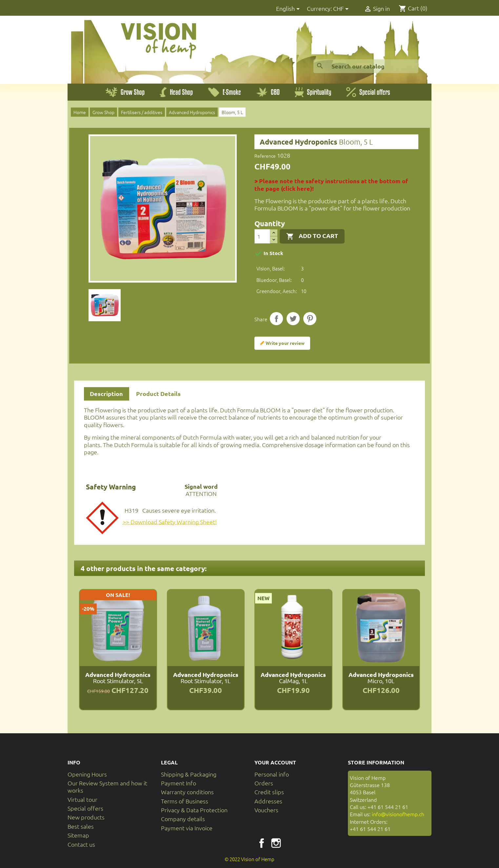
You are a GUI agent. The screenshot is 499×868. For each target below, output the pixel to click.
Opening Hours (87, 774)
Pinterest (310, 319)
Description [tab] (106, 394)
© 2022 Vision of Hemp (250, 859)
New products (86, 817)
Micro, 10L (381, 678)
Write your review (282, 343)
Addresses (268, 801)
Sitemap (78, 835)
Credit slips (269, 792)
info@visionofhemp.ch (398, 814)
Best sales (81, 826)
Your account (275, 762)
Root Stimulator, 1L (206, 678)
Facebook (262, 843)
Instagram (276, 843)
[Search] (366, 66)
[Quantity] (262, 236)
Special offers (85, 808)
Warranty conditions (187, 792)
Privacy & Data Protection (194, 810)
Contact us (81, 844)
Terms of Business (185, 801)
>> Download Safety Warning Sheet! (170, 522)
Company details (183, 819)
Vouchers (266, 810)
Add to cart (312, 236)
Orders (264, 783)
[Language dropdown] (289, 9)
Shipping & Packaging (189, 774)
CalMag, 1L (293, 678)
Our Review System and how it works (107, 787)
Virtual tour (82, 799)
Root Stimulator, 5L (118, 678)
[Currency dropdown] (342, 9)
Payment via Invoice (187, 828)
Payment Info (179, 783)
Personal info (272, 774)
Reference (265, 156)
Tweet (293, 319)
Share (276, 319)
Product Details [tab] (158, 394)
